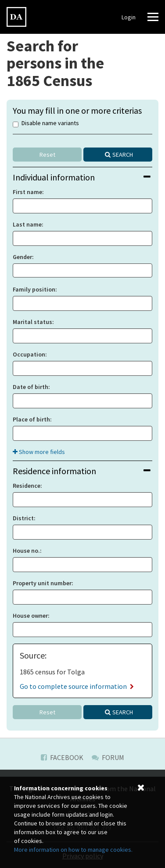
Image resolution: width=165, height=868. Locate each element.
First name (27, 192)
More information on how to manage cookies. (73, 850)
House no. (26, 551)
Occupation (29, 354)
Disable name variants (46, 124)
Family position (34, 289)
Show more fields (39, 452)
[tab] (82, 177)
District (23, 518)
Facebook (62, 757)
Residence (27, 486)
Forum (108, 757)
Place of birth (31, 419)
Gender (22, 257)
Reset (47, 155)
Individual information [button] (82, 177)
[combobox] (82, 270)
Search (123, 155)
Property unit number (42, 583)
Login (129, 17)
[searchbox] (18, 270)
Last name (27, 224)
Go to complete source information (77, 686)
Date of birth (30, 387)
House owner (30, 616)
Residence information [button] (82, 471)
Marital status (32, 322)
